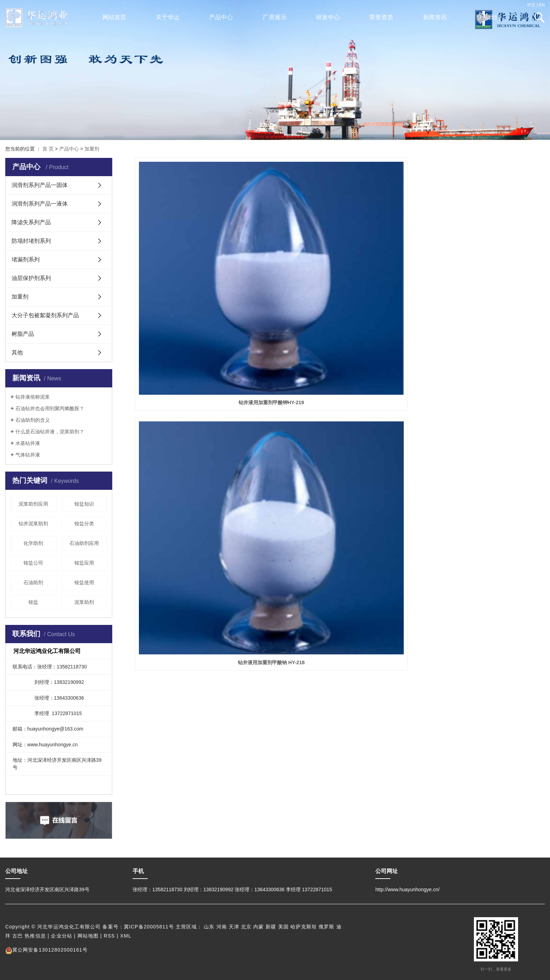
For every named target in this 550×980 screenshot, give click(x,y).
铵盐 (33, 602)
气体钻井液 (28, 455)
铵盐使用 (84, 582)
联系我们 (488, 17)
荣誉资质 (381, 17)
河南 (222, 927)
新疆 (271, 927)
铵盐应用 (84, 563)
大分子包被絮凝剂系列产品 (45, 315)
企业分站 (61, 936)
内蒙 (259, 927)
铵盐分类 (84, 524)
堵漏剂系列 (26, 259)
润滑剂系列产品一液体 (40, 204)
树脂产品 (23, 334)
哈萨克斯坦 (304, 927)
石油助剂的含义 (33, 420)
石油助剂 (33, 582)
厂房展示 (275, 17)
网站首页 (114, 17)
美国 (283, 927)
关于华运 (168, 17)
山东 (209, 927)
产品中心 (221, 17)
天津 (234, 927)
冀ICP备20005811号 (149, 927)
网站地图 (88, 936)
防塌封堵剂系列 (31, 241)
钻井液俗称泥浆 (33, 397)
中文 (531, 5)
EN (542, 5)
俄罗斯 (326, 927)
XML (126, 936)
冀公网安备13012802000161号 (46, 950)
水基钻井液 (28, 443)
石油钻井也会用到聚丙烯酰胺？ (50, 408)
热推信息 (35, 936)
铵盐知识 (84, 504)
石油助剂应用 (84, 543)
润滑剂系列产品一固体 (40, 185)
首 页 (48, 149)
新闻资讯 (435, 17)
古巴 (18, 936)
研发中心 (328, 17)
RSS (109, 936)
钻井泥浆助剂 (33, 524)
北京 (246, 927)
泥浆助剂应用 (33, 504)
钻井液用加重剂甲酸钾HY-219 (199, 275)
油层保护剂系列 (31, 278)
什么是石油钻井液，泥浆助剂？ (50, 432)
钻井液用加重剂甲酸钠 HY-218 (340, 275)
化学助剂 (33, 543)
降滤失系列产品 (31, 222)
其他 (17, 352)
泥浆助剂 (84, 602)
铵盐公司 (33, 563)
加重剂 (92, 149)
